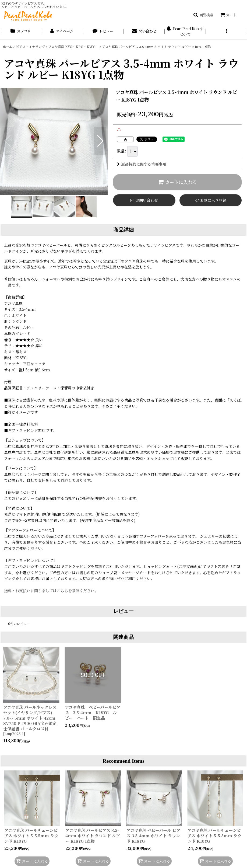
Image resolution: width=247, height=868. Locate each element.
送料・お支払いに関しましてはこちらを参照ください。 (51, 591)
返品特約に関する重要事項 (142, 164)
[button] (203, 15)
